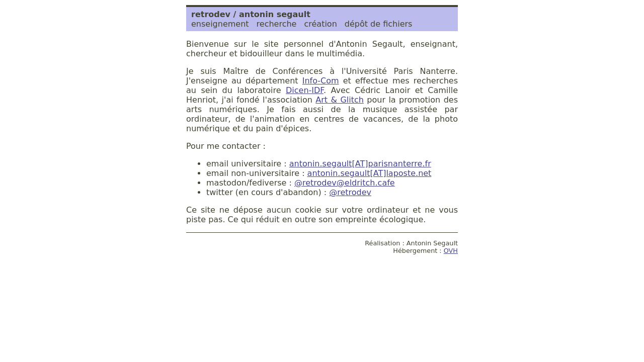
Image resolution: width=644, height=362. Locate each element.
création (320, 24)
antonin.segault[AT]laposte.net (370, 173)
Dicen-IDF (305, 90)
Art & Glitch (340, 100)
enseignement (220, 24)
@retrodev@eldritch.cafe (345, 183)
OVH (451, 251)
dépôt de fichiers (379, 24)
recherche (277, 24)
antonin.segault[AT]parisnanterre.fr (360, 164)
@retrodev (350, 192)
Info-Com (321, 81)
